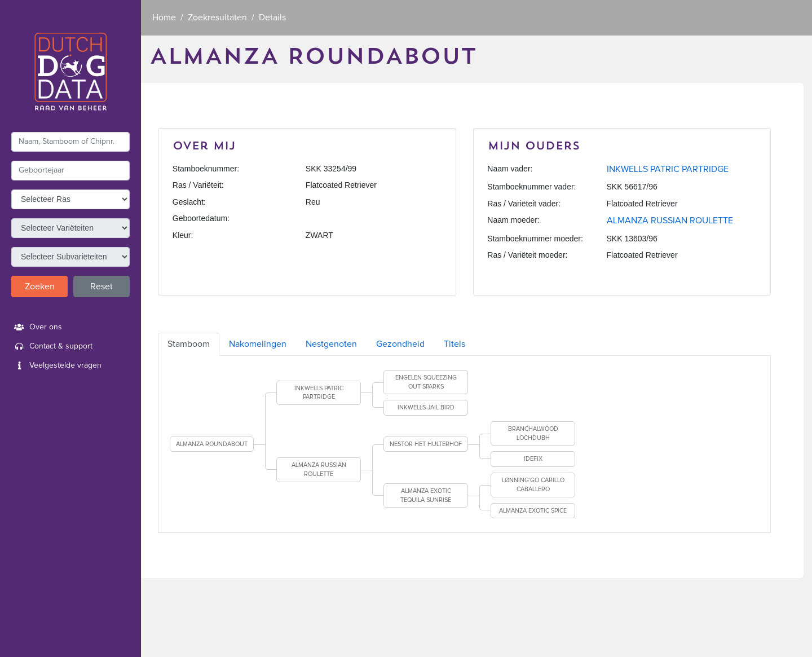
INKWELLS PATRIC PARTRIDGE (668, 169)
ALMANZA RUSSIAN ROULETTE (670, 221)
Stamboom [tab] (189, 344)
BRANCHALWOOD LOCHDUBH (533, 433)
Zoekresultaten (217, 17)
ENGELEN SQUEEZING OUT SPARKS (426, 382)
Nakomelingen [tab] (258, 344)
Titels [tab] (454, 344)
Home (164, 17)
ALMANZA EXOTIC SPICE (533, 511)
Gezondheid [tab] (400, 344)
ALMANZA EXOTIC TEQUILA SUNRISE (426, 495)
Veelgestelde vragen (56, 365)
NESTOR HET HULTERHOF (426, 444)
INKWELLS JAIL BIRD (426, 407)
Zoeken (40, 286)
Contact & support (52, 346)
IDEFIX (533, 459)
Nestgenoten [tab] (331, 344)
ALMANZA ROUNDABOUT (212, 444)
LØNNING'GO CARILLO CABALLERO (533, 485)
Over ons (37, 327)
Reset (101, 286)
